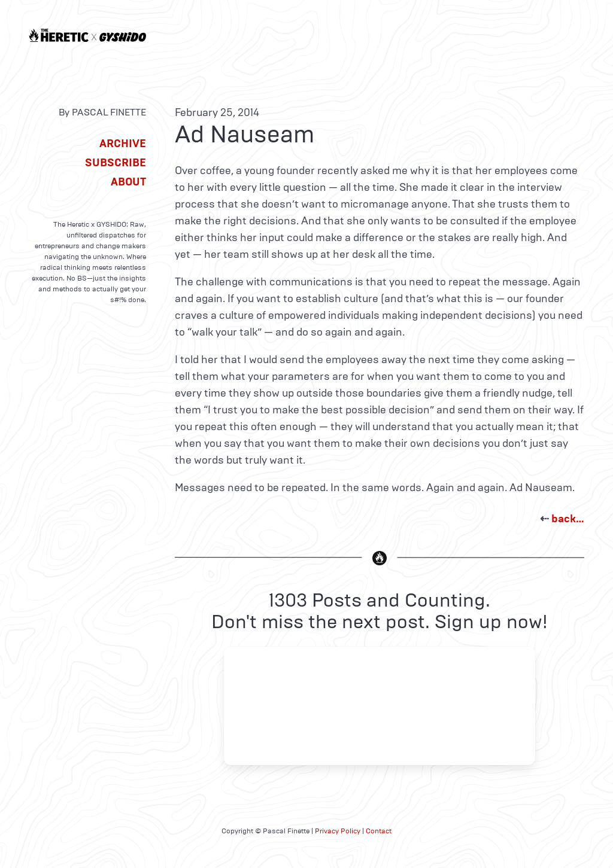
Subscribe (116, 163)
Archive (123, 144)
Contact (379, 831)
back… (568, 519)
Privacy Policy (338, 831)
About (128, 182)
